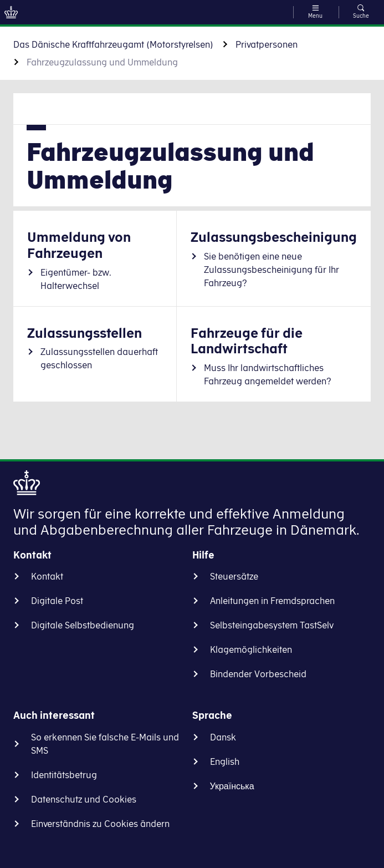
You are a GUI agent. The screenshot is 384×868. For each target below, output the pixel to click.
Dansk (223, 737)
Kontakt (47, 576)
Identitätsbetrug (64, 775)
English (225, 762)
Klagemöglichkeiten (251, 649)
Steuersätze (234, 576)
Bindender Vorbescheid (258, 674)
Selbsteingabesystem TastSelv (272, 625)
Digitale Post (57, 601)
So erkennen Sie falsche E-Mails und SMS (105, 744)
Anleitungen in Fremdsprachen (272, 601)
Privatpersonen (267, 44)
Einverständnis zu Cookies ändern (100, 824)
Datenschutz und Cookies (84, 799)
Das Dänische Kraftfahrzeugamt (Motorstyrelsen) (113, 44)
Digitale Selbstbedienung (83, 625)
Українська (232, 786)
